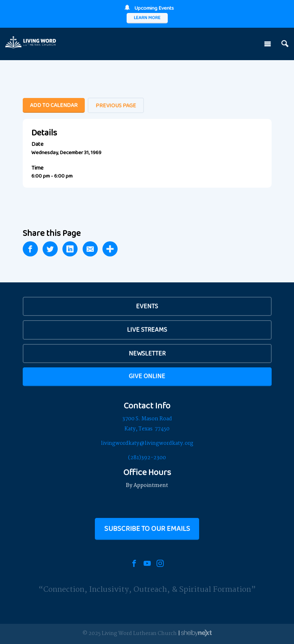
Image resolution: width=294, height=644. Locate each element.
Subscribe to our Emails (147, 528)
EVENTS (147, 306)
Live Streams (147, 330)
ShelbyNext (196, 633)
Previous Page (116, 105)
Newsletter (147, 353)
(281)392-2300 (147, 458)
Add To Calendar (54, 105)
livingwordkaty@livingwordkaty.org (147, 443)
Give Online (147, 376)
